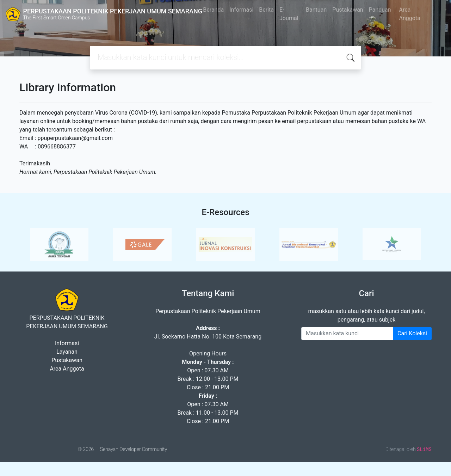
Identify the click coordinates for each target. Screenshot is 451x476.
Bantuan (316, 10)
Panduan (380, 10)
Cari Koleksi (412, 333)
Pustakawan (348, 10)
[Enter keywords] (347, 334)
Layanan (67, 352)
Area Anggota (409, 14)
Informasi (241, 10)
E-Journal (289, 14)
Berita (266, 10)
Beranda (213, 10)
